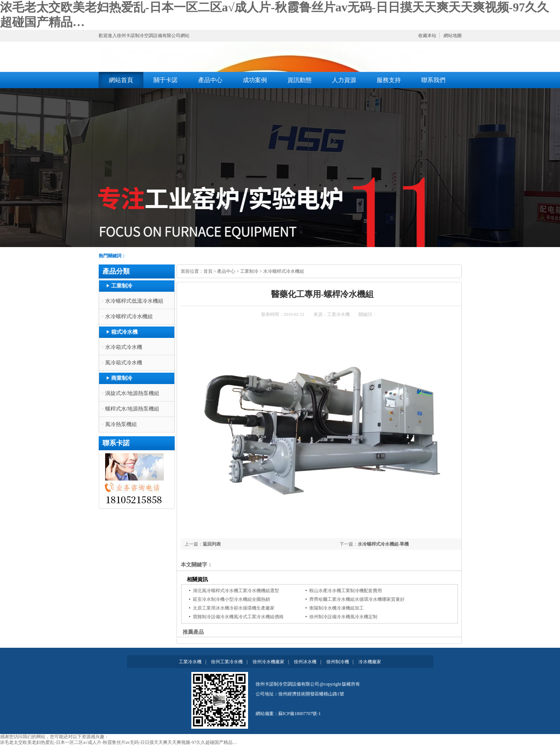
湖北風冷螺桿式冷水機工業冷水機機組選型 (236, 591)
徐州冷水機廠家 (268, 662)
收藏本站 (427, 36)
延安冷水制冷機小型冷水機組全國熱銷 (231, 599)
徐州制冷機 (338, 662)
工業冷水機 (338, 314)
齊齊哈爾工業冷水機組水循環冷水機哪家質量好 (357, 599)
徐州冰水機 (305, 662)
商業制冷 (122, 378)
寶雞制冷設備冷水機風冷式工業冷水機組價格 (238, 617)
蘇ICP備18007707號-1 (300, 714)
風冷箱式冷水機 (124, 363)
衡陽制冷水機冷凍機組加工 (337, 608)
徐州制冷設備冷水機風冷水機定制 (343, 617)
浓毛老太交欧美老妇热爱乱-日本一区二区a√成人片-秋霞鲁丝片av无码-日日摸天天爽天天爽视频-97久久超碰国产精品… (119, 742)
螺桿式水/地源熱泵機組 (132, 409)
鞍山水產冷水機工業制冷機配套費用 (346, 591)
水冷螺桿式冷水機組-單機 (383, 544)
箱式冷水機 (124, 332)
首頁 (208, 271)
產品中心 (226, 271)
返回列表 (212, 544)
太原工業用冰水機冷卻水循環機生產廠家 (234, 608)
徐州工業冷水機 (227, 662)
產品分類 (116, 271)
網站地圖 (453, 36)
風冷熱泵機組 (121, 424)
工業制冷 (122, 286)
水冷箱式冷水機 (124, 347)
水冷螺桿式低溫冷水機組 (134, 301)
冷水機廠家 (370, 662)
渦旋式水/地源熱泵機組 (132, 393)
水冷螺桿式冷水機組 (129, 317)
